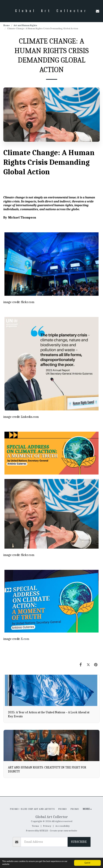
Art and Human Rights (25, 25)
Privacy (47, 826)
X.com (25, 639)
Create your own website (64, 831)
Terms (35, 826)
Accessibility (63, 826)
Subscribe (79, 842)
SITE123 (44, 831)
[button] (5, 11)
